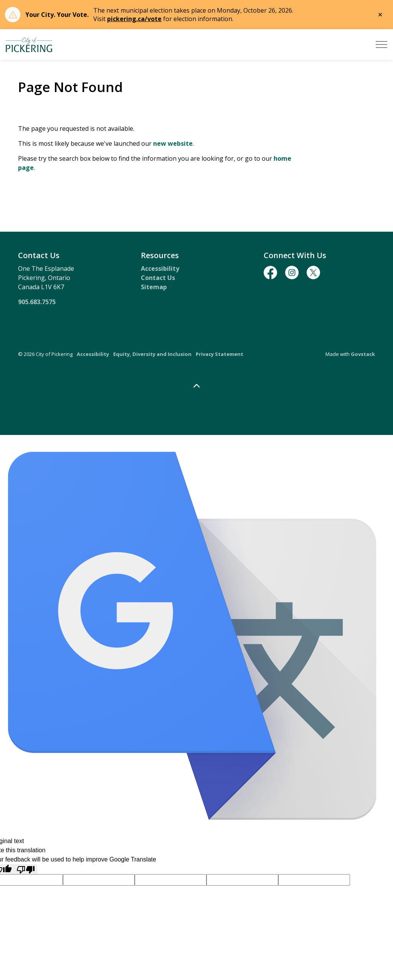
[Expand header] (381, 44)
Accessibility (160, 268)
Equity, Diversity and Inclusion (152, 354)
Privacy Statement (220, 354)
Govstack (363, 354)
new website (173, 143)
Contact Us (158, 278)
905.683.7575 (37, 302)
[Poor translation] (26, 869)
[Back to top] (196, 386)
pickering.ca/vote (134, 19)
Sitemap (154, 287)
